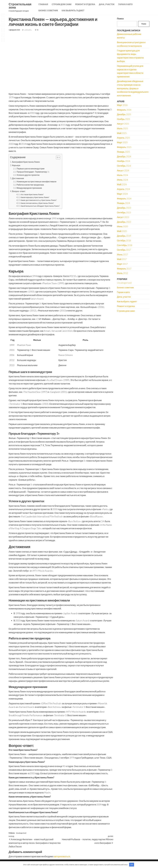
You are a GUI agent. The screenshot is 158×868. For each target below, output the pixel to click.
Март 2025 (122, 142)
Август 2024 (123, 170)
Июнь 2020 (123, 226)
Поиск (120, 19)
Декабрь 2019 (124, 236)
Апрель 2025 (123, 138)
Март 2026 (122, 105)
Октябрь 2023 (124, 212)
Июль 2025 (123, 128)
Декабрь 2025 (124, 114)
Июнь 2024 (123, 180)
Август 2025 (123, 124)
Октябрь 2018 (124, 240)
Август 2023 (123, 217)
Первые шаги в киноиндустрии (30, 168)
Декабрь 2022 (124, 222)
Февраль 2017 (124, 269)
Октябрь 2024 (124, 166)
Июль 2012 (123, 273)
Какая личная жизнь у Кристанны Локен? (37, 203)
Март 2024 (122, 194)
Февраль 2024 (124, 198)
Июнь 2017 (123, 254)
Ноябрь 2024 (123, 161)
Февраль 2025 (124, 147)
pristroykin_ (28, 30)
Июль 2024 (123, 175)
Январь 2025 (123, 152)
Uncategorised (21, 833)
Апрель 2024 (123, 189)
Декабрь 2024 (124, 156)
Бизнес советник (48, 10)
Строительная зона (20, 6)
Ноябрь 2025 (123, 119)
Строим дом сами (62, 4)
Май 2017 (122, 259)
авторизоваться (62, 856)
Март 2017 (122, 264)
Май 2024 (122, 184)
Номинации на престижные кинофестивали (36, 181)
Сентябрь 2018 (125, 245)
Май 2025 (122, 133)
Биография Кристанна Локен (26, 162)
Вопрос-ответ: (19, 191)
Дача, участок (107, 4)
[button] (57, 158)
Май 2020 (122, 231)
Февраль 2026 (124, 110)
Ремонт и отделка (85, 4)
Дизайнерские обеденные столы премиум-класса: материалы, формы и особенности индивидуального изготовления (133, 88)
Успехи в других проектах (28, 175)
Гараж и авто (125, 4)
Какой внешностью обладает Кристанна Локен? (40, 206)
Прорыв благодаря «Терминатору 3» (33, 172)
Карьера (16, 165)
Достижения (18, 178)
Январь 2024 (123, 203)
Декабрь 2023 (124, 208)
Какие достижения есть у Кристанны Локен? (39, 200)
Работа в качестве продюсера (30, 185)
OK (132, 865)
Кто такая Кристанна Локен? (32, 194)
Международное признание (29, 188)
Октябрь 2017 (124, 250)
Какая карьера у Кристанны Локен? (35, 197)
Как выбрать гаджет (73, 10)
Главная (43, 4)
